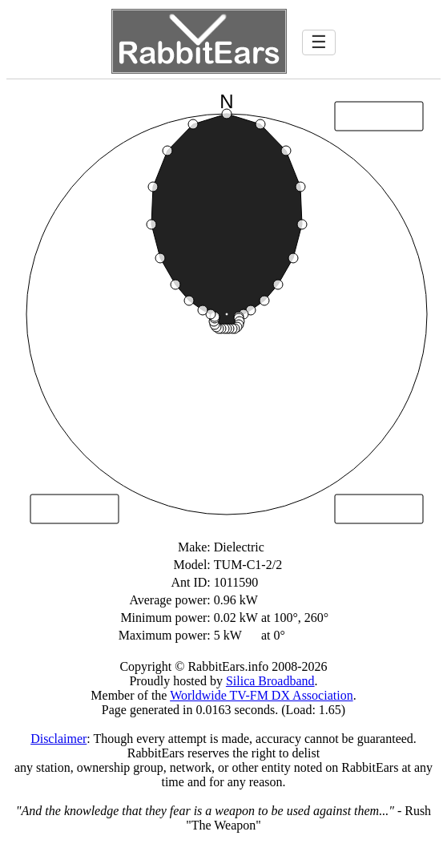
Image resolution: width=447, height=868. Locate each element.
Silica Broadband (270, 681)
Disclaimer (58, 739)
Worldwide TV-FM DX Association (262, 695)
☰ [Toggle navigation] (319, 42)
